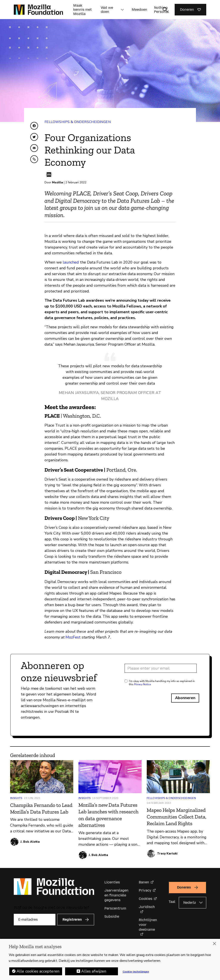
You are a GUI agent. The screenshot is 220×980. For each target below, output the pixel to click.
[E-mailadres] (35, 920)
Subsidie (112, 916)
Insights (16, 798)
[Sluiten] (214, 944)
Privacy (145, 890)
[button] (122, 10)
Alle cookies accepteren (38, 971)
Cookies (146, 899)
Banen (144, 882)
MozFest (73, 637)
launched (71, 262)
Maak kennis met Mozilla (82, 10)
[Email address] (161, 668)
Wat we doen (107, 10)
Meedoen (139, 10)
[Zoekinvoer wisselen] (165, 10)
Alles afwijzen (94, 971)
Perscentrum (115, 908)
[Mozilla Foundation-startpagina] (38, 10)
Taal (172, 902)
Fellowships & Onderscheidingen (78, 122)
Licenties (112, 882)
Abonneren (185, 698)
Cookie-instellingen (136, 972)
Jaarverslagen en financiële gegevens (116, 895)
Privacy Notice (142, 684)
